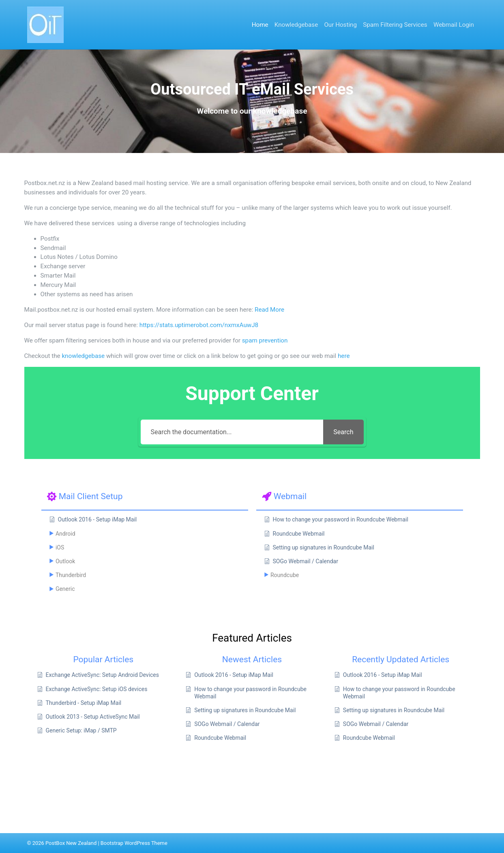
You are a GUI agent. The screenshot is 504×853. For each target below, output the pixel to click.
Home (260, 25)
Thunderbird (71, 575)
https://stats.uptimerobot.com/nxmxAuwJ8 (199, 325)
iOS (60, 547)
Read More (269, 310)
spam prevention (265, 340)
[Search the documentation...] (232, 432)
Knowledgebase (296, 25)
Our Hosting (340, 25)
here (344, 356)
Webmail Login (454, 25)
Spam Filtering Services (395, 25)
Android (65, 534)
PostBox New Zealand (71, 843)
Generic (65, 589)
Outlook (65, 561)
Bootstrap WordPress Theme (134, 843)
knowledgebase (83, 356)
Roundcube (285, 575)
